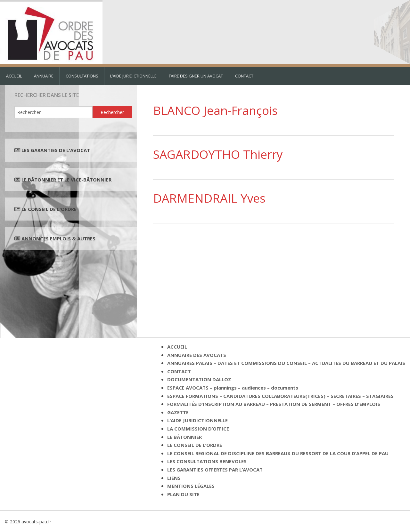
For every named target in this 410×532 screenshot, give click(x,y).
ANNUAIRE (44, 76)
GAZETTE (178, 412)
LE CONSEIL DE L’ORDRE (195, 445)
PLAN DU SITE (183, 494)
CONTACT (244, 76)
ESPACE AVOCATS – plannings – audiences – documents (233, 388)
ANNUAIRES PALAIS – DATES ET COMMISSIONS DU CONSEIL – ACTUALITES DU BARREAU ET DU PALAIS (286, 363)
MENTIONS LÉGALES (191, 486)
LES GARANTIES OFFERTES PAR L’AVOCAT (215, 470)
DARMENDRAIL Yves (209, 198)
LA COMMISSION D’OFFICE (198, 429)
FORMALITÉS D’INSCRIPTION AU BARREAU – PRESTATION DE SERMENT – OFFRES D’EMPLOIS (274, 404)
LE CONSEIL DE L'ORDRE (48, 209)
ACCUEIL (14, 76)
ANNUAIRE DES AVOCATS (197, 355)
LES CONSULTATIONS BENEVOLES (207, 461)
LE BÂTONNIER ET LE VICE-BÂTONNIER (66, 180)
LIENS (174, 478)
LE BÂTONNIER (184, 437)
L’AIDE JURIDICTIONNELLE (133, 76)
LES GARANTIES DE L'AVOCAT (56, 150)
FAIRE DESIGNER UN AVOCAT (196, 76)
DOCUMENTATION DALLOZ (199, 379)
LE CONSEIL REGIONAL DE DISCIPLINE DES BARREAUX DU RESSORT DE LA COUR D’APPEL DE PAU (278, 453)
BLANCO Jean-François (215, 110)
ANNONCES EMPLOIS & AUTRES (58, 238)
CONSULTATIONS (82, 76)
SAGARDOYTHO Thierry (218, 154)
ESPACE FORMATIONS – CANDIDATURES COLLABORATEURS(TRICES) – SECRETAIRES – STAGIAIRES (280, 396)
